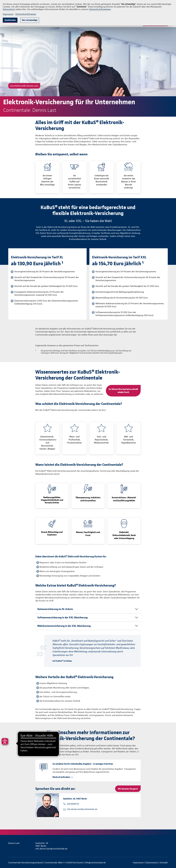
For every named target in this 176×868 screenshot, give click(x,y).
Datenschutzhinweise (26, 14)
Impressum (8, 14)
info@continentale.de (95, 863)
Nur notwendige (30, 20)
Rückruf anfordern (61, 777)
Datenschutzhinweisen (100, 9)
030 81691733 (73, 804)
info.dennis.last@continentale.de (82, 809)
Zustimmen (10, 20)
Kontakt (164, 863)
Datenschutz (9, 9)
